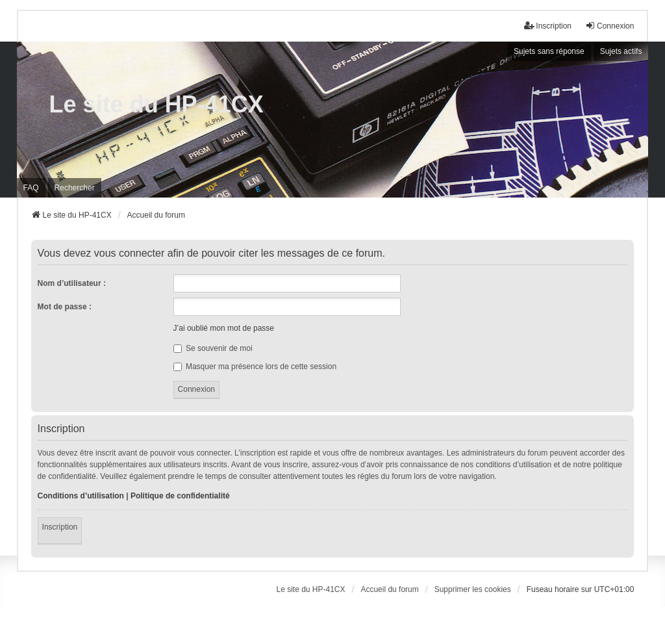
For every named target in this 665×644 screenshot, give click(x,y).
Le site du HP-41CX (157, 104)
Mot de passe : (65, 307)
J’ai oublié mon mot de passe (224, 328)
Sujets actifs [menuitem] (621, 51)
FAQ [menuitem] (31, 188)
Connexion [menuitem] (609, 26)
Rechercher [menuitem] (75, 188)
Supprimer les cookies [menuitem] (473, 589)
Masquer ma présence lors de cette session (255, 367)
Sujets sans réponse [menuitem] (549, 51)
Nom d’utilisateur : (72, 283)
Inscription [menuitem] (548, 26)
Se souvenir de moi (213, 348)
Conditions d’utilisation (81, 496)
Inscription (60, 527)
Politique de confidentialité (180, 496)
